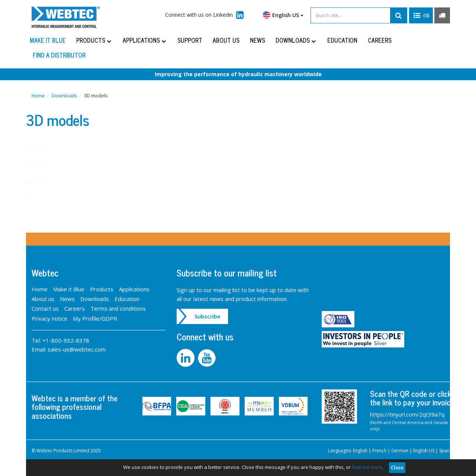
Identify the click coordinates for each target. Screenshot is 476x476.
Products (94, 40)
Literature (44, 147)
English (360, 451)
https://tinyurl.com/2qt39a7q (407, 414)
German (400, 451)
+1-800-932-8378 (66, 340)
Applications (145, 40)
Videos (40, 200)
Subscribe (208, 316)
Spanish (447, 451)
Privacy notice (49, 318)
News (258, 40)
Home (38, 95)
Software (43, 182)
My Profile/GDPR (95, 318)
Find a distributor (59, 55)
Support (190, 40)
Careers (380, 40)
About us (226, 40)
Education (342, 40)
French (379, 451)
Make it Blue (48, 40)
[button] (421, 16)
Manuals (42, 164)
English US (283, 15)
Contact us (45, 308)
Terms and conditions (118, 308)
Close (397, 467)
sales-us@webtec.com (77, 349)
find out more (367, 467)
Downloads (296, 40)
